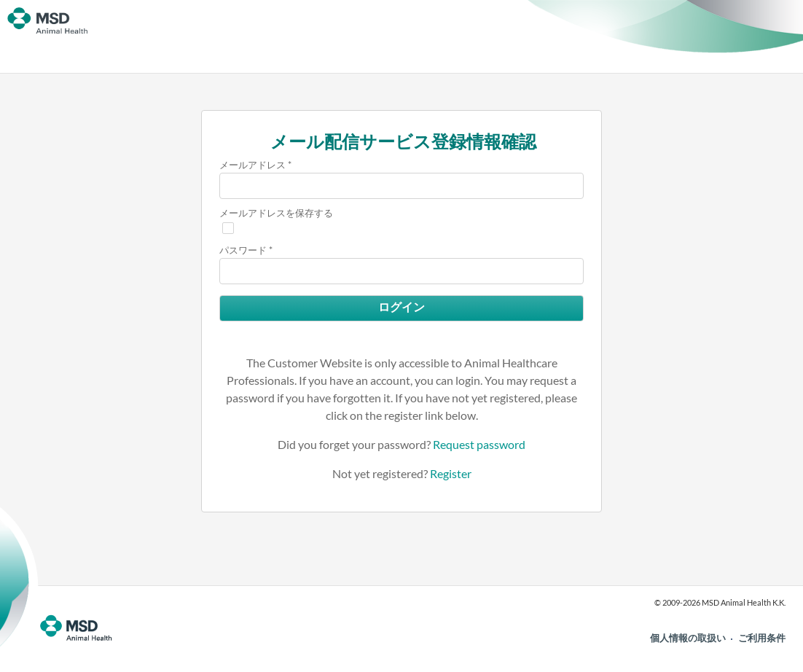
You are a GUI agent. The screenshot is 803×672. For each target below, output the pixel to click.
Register (451, 473)
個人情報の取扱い (688, 638)
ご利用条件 (762, 638)
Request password (479, 444)
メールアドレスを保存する (276, 213)
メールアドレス (252, 165)
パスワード (243, 250)
